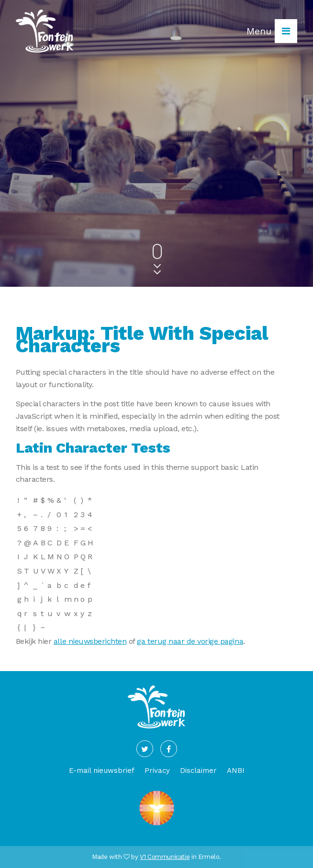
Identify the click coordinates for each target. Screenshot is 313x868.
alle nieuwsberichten (90, 641)
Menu (272, 31)
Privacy (157, 770)
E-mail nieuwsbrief (102, 770)
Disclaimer (198, 770)
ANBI (236, 770)
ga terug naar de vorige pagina (190, 641)
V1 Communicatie (165, 857)
